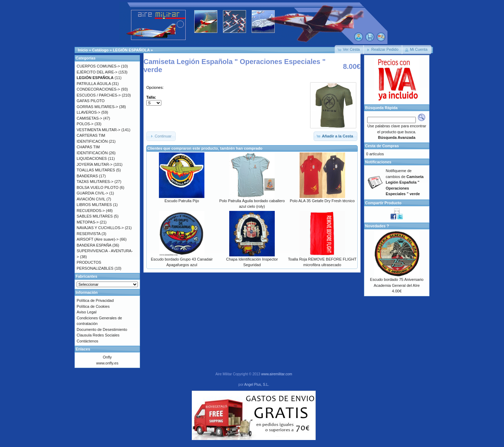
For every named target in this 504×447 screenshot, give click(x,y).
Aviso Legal (87, 312)
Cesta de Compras (382, 146)
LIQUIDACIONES (92, 158)
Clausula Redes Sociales (98, 335)
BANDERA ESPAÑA (94, 245)
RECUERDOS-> (91, 211)
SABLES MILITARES (95, 216)
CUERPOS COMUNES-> (98, 66)
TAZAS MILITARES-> (95, 182)
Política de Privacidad (95, 300)
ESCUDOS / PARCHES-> (99, 95)
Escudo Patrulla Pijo (182, 201)
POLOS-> (85, 124)
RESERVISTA (89, 234)
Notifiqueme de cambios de (405, 182)
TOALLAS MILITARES (96, 170)
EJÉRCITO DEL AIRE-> (97, 72)
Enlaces (83, 349)
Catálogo (100, 50)
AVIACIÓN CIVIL (91, 199)
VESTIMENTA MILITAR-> (99, 130)
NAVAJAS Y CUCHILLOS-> (100, 228)
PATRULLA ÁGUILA (94, 84)
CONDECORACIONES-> (98, 89)
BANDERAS (87, 176)
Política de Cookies (93, 306)
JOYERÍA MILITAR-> (94, 164)
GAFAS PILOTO (91, 101)
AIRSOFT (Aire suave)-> (98, 239)
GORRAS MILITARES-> (97, 107)
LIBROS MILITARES (94, 205)
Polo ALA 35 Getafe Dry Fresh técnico (322, 201)
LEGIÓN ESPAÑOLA (131, 50)
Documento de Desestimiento (102, 329)
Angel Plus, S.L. (257, 385)
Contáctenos (87, 341)
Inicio (83, 50)
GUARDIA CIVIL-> (92, 193)
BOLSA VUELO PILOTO (98, 187)
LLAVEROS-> (88, 112)
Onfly (107, 357)
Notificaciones (378, 162)
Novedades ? (377, 226)
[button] (349, 50)
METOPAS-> (88, 222)
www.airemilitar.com (276, 374)
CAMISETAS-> (89, 118)
